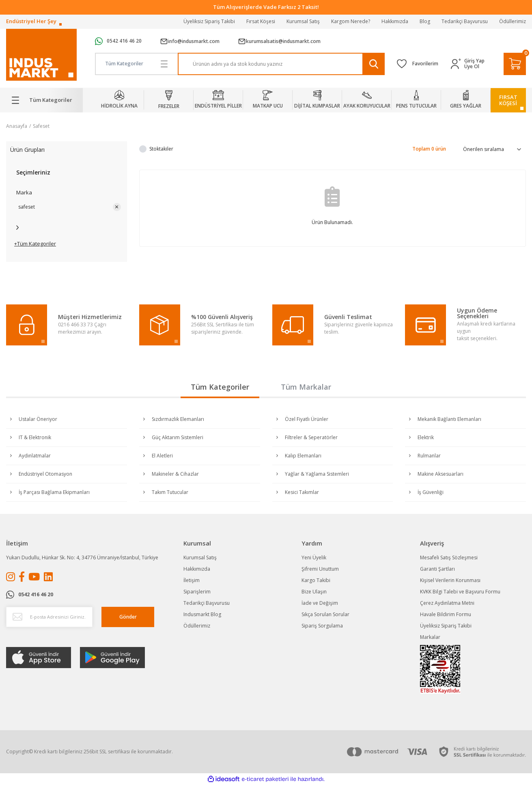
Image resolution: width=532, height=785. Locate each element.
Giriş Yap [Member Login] (474, 61)
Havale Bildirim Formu (446, 614)
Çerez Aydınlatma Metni (447, 603)
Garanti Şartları (437, 569)
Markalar (430, 637)
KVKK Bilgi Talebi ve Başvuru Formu (460, 592)
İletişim (192, 580)
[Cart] (515, 64)
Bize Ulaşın (314, 592)
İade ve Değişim (320, 603)
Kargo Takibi (316, 580)
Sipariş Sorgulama (322, 626)
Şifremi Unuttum (320, 569)
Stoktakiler (161, 149)
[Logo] (41, 55)
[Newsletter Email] (49, 617)
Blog (425, 21)
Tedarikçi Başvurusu (465, 21)
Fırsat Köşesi (261, 21)
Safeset (41, 126)
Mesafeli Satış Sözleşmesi (449, 557)
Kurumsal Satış (303, 21)
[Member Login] (458, 64)
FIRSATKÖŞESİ (508, 100)
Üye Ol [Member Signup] (472, 67)
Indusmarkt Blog (202, 614)
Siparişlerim (197, 592)
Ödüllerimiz (513, 21)
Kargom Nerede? (351, 21)
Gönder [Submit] (128, 617)
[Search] (281, 64)
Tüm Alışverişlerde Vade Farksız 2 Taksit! (266, 7)
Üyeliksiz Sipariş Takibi (209, 21)
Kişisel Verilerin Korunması (450, 580)
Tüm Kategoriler (220, 387)
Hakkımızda (395, 21)
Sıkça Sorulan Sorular (325, 614)
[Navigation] (44, 100)
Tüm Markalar (306, 387)
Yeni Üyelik (314, 557)
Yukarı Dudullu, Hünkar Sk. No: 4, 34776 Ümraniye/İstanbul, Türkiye (82, 557)
